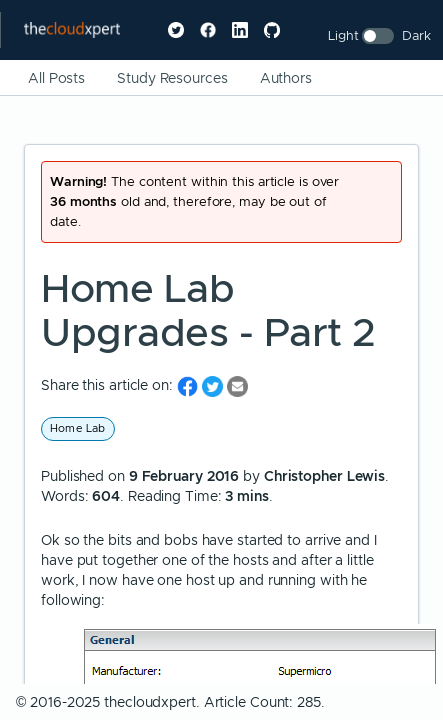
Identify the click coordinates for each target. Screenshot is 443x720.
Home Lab (78, 428)
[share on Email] (237, 385)
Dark (416, 35)
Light (343, 35)
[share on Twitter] (214, 385)
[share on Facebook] (189, 385)
